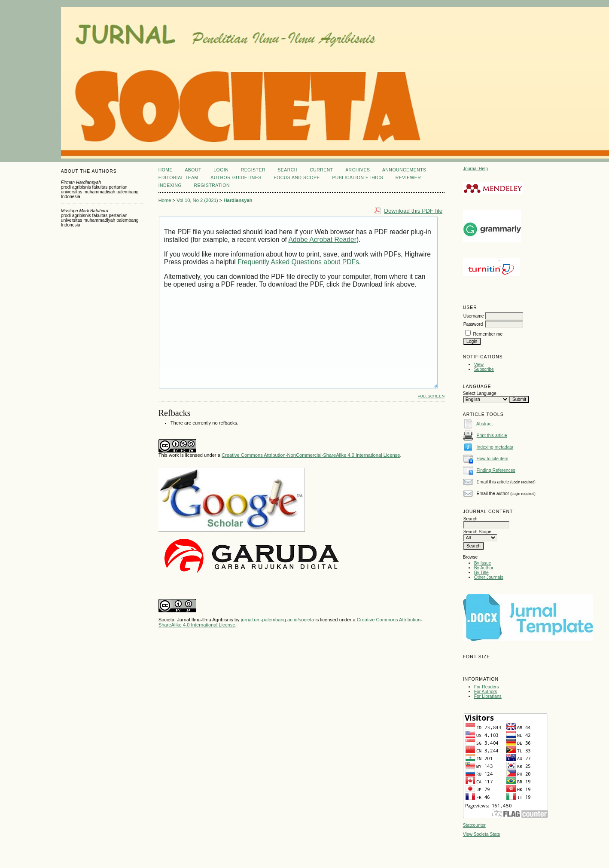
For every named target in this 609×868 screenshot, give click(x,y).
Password (473, 324)
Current (321, 170)
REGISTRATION (212, 185)
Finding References (496, 470)
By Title (481, 573)
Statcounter (474, 825)
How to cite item (493, 459)
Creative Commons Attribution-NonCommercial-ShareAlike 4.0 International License (311, 455)
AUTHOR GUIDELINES (236, 178)
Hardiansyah (238, 200)
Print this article (492, 436)
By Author (484, 568)
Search (287, 170)
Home (166, 170)
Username (474, 316)
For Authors (486, 692)
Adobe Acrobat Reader (322, 240)
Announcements (404, 170)
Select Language (480, 393)
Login (221, 170)
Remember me (488, 334)
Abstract (484, 424)
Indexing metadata (495, 447)
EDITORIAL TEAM (178, 178)
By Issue (483, 563)
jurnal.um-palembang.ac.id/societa (277, 620)
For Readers (487, 687)
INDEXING (170, 185)
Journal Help (475, 169)
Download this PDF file (413, 211)
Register (253, 170)
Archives (358, 170)
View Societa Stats (481, 834)
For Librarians (488, 696)
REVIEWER (408, 178)
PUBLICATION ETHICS (358, 178)
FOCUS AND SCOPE (297, 178)
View (479, 365)
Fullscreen (431, 396)
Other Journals (489, 577)
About (193, 170)
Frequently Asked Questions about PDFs (298, 262)
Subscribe (484, 369)
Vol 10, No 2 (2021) (197, 200)
